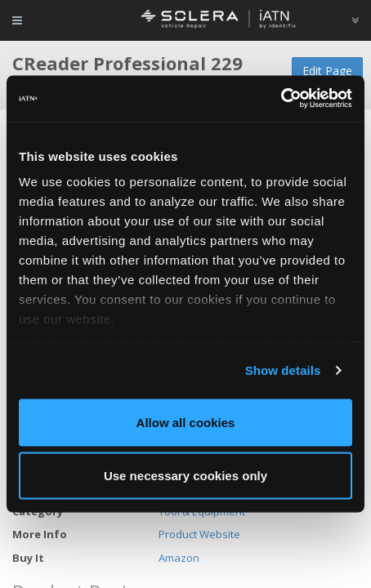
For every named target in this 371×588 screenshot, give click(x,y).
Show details (283, 370)
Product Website (199, 534)
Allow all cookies (186, 422)
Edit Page (327, 71)
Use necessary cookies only (185, 476)
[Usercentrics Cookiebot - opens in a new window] (281, 99)
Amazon (179, 558)
